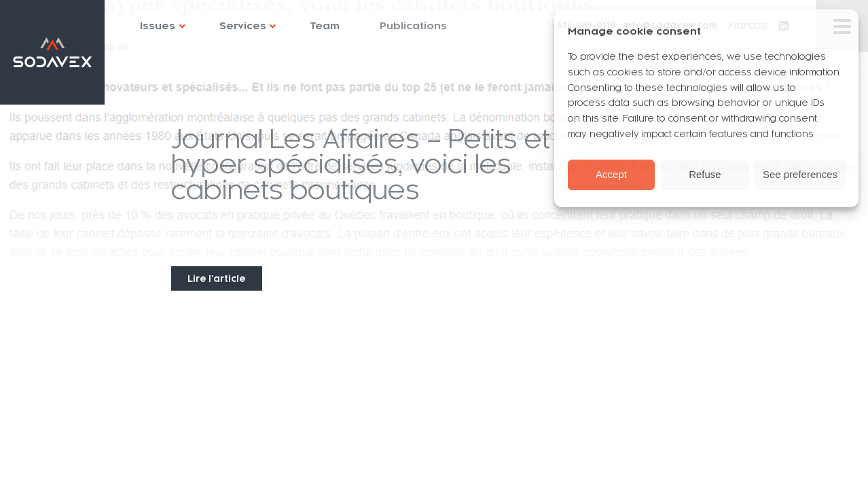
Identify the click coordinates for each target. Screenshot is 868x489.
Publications (413, 26)
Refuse (705, 174)
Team (325, 26)
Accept (611, 174)
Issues (158, 26)
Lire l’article (217, 279)
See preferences (800, 174)
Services (243, 26)
